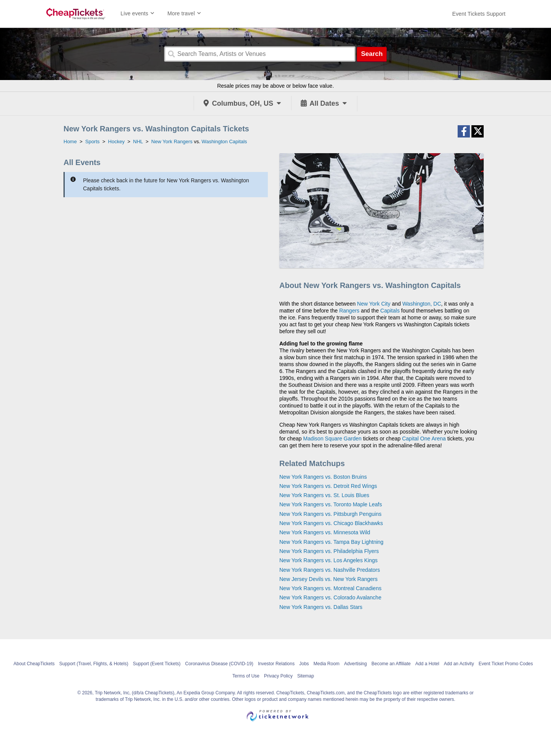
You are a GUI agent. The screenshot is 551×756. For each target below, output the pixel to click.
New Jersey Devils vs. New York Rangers (328, 579)
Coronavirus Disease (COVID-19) (219, 664)
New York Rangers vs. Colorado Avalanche (330, 597)
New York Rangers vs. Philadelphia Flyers (329, 551)
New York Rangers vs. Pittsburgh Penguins (330, 514)
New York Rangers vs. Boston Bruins (323, 477)
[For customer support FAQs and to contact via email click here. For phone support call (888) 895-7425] (479, 14)
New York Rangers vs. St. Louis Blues (324, 495)
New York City (374, 304)
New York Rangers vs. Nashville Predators (330, 570)
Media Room (326, 664)
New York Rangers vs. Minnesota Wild (325, 532)
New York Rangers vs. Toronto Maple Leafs (331, 504)
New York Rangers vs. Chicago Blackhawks (331, 523)
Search (372, 54)
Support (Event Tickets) (157, 664)
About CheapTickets (34, 664)
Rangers (349, 311)
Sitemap (306, 676)
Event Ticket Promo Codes (506, 664)
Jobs (304, 664)
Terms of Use (246, 676)
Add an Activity (459, 664)
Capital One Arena (424, 439)
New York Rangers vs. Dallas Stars (321, 607)
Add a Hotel (427, 664)
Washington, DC (421, 304)
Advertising (355, 664)
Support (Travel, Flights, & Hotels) (94, 664)
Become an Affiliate (391, 664)
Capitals (390, 311)
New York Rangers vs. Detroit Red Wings (328, 486)
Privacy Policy (278, 676)
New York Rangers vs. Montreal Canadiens (330, 588)
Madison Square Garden (332, 439)
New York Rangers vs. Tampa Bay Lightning (331, 542)
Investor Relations (276, 664)
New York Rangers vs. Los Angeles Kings (328, 560)
